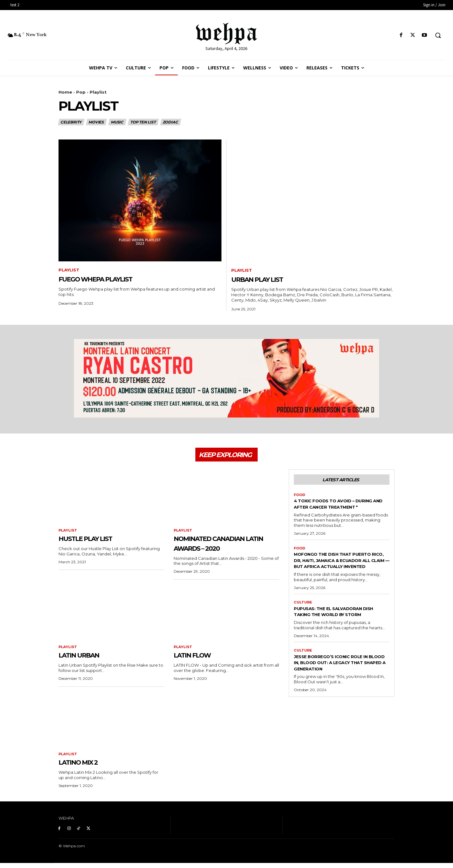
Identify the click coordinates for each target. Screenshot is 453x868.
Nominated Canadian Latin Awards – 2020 (223, 547)
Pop (81, 92)
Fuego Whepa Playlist (111, 279)
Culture (304, 621)
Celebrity (71, 122)
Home (65, 92)
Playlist (70, 270)
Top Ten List (143, 122)
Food (300, 500)
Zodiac (171, 122)
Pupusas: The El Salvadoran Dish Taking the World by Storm (337, 633)
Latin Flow (200, 659)
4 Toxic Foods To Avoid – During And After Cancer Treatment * (333, 512)
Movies (96, 122)
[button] (438, 35)
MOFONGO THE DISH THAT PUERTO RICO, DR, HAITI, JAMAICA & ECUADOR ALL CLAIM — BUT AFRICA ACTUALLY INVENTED (340, 575)
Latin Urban (87, 659)
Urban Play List (268, 280)
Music (117, 122)
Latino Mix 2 (86, 767)
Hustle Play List (96, 542)
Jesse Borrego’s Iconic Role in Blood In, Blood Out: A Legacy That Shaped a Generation (337, 691)
